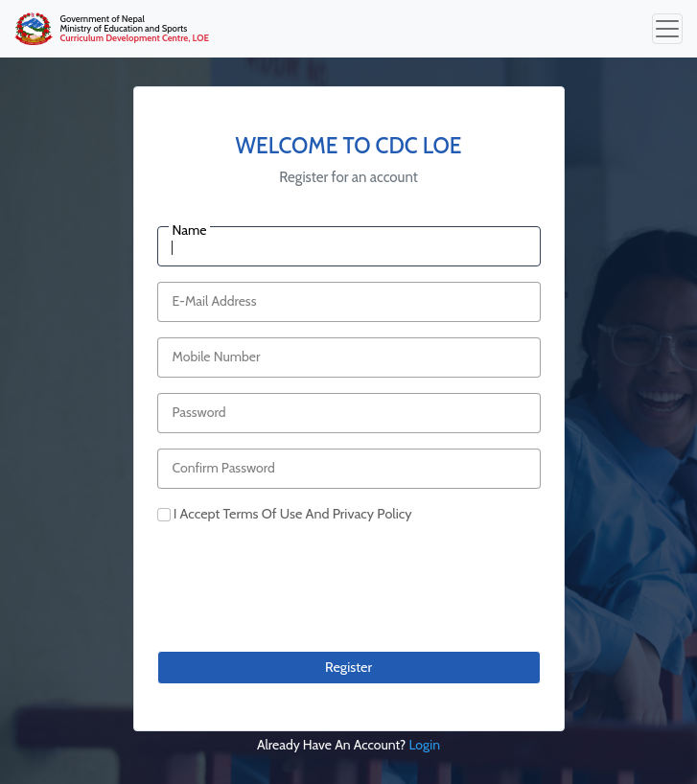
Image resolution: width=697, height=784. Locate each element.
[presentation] (303, 598)
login (424, 745)
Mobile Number (217, 357)
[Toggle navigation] (667, 29)
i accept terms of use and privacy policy (293, 514)
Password (199, 412)
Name (190, 230)
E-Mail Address (215, 301)
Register (348, 667)
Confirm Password (224, 468)
